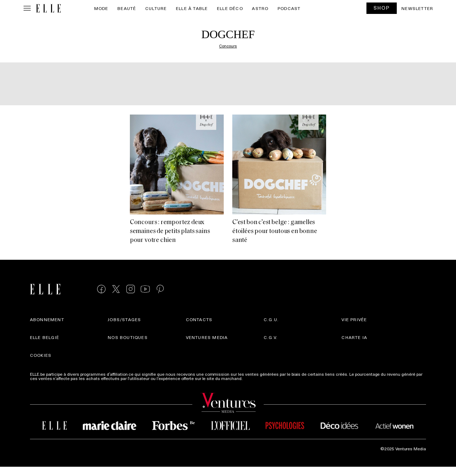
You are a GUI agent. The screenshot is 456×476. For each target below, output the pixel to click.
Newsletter (417, 8)
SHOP (382, 8)
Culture (156, 8)
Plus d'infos (255, 378)
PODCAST (289, 8)
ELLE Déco (230, 8)
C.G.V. (271, 337)
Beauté (127, 8)
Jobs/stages (124, 319)
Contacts (199, 319)
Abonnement (47, 319)
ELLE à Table (192, 8)
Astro (260, 8)
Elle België (45, 337)
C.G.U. (271, 319)
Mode (101, 8)
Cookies (41, 355)
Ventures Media (207, 337)
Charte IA (354, 337)
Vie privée (354, 319)
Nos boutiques (128, 337)
